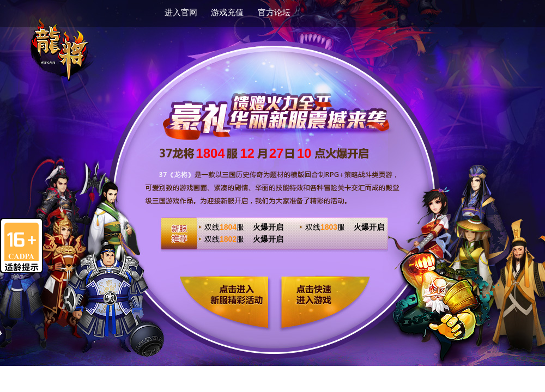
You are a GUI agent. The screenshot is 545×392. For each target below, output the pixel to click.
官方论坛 (274, 12)
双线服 (244, 227)
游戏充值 (227, 12)
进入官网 (181, 12)
